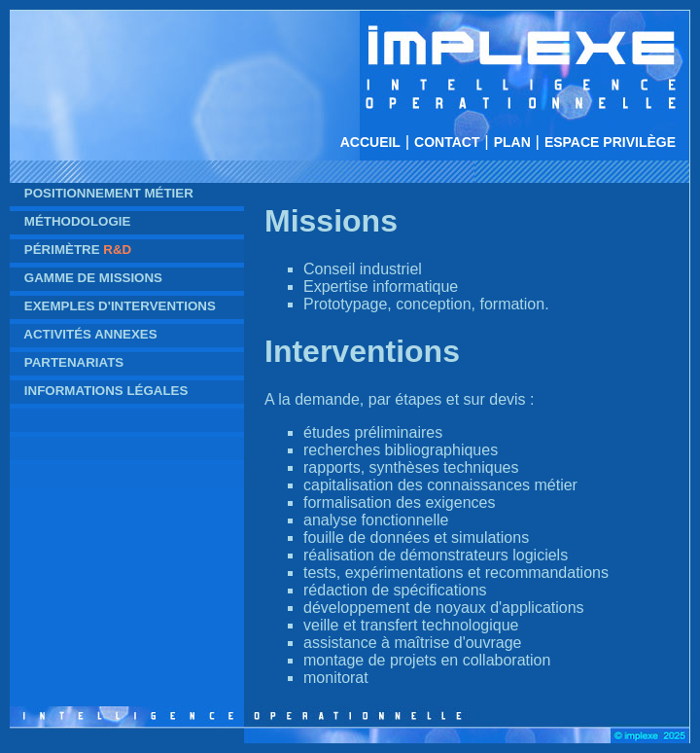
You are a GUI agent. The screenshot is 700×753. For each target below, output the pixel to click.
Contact (447, 142)
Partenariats (74, 362)
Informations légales (106, 391)
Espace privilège (610, 142)
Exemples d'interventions (120, 306)
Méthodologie (78, 221)
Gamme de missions (93, 278)
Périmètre (78, 250)
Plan (512, 142)
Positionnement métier (109, 193)
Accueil (370, 142)
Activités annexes (90, 334)
